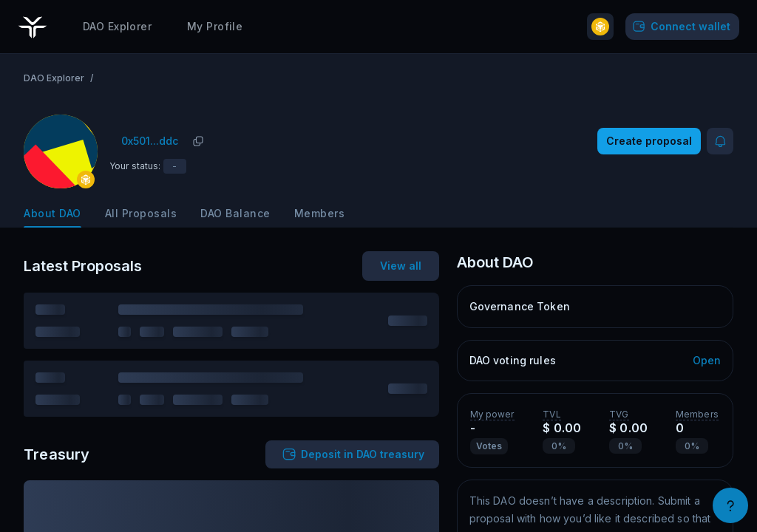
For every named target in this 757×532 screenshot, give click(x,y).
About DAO (52, 213)
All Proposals (141, 213)
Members (320, 213)
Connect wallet (680, 26)
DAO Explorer (117, 25)
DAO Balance (235, 213)
